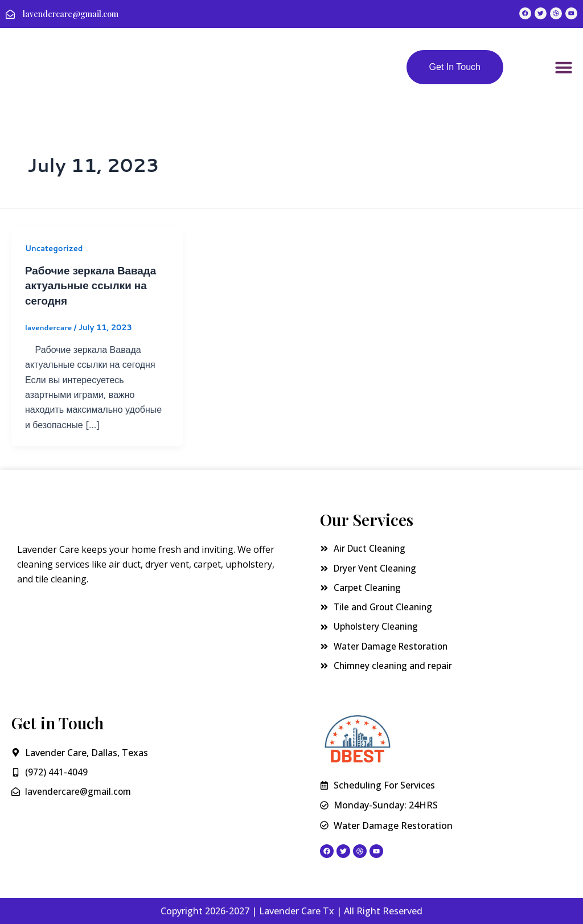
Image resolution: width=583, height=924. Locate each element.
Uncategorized (56, 250)
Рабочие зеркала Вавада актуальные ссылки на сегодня (95, 286)
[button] (564, 69)
